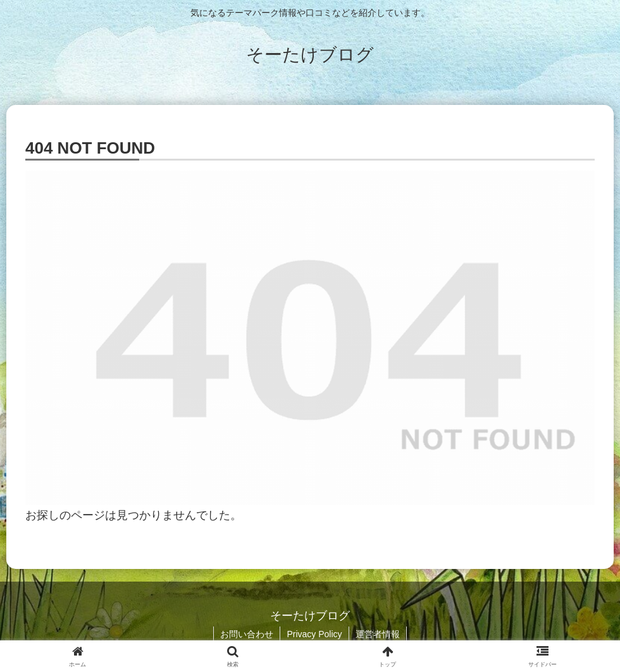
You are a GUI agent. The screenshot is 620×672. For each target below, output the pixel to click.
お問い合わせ (247, 634)
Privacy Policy (314, 634)
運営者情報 (378, 634)
